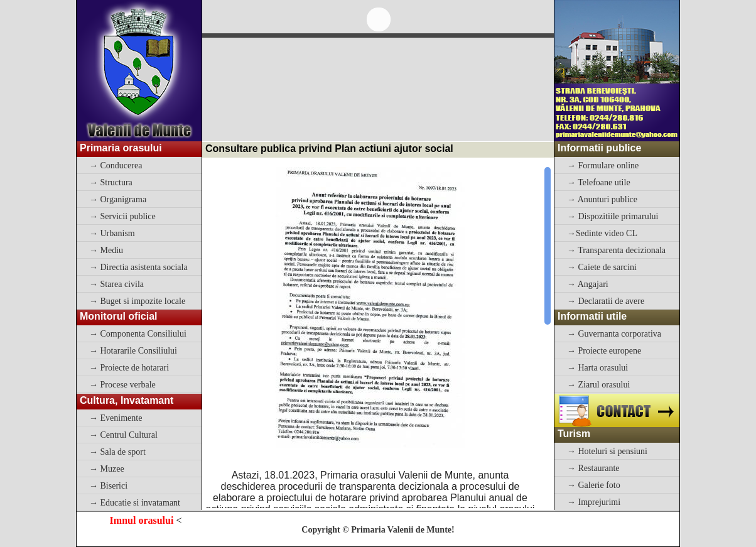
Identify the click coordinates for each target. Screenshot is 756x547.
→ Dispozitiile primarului (613, 216)
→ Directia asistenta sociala (138, 267)
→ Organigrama (118, 199)
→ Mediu (106, 250)
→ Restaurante (593, 468)
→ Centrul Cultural (123, 435)
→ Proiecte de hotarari (129, 368)
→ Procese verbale (122, 385)
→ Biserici (108, 486)
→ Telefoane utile (599, 182)
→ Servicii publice (122, 216)
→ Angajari (588, 284)
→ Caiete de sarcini (602, 267)
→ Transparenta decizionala (616, 250)
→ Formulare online (603, 165)
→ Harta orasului (597, 368)
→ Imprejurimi (594, 502)
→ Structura (111, 182)
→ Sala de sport (117, 452)
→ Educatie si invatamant (135, 503)
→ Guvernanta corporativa (614, 334)
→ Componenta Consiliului (138, 334)
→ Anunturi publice (602, 199)
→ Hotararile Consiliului (133, 351)
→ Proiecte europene (604, 351)
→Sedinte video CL (602, 233)
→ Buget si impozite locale (137, 301)
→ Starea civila (116, 284)
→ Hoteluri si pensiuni (607, 451)
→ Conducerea (116, 165)
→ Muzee (107, 469)
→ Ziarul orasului (598, 385)
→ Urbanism (112, 233)
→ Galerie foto (594, 485)
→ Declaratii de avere (606, 301)
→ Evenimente (116, 418)
